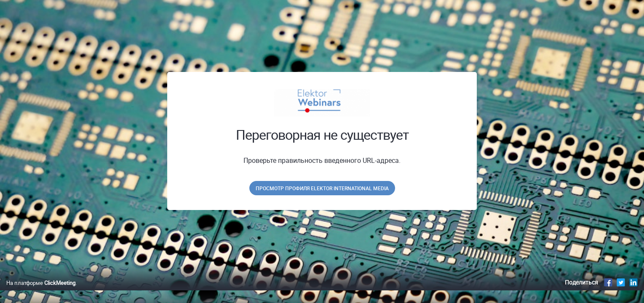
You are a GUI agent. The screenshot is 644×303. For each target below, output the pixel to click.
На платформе (41, 292)
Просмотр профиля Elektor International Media (322, 188)
